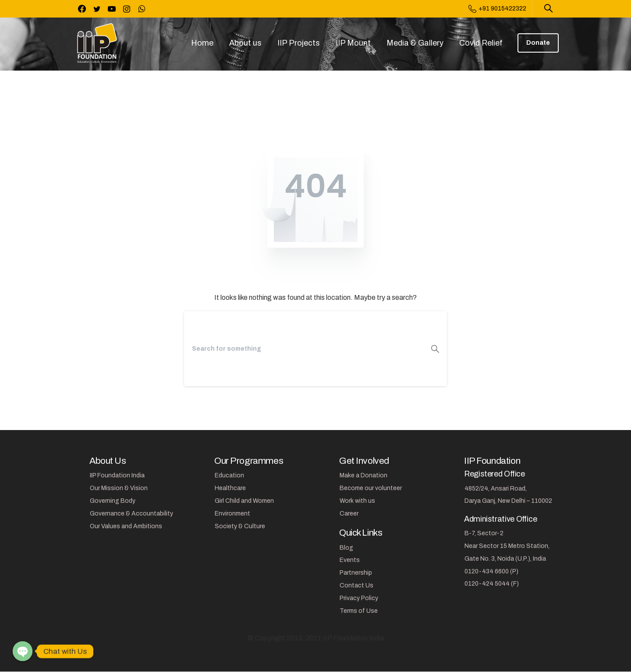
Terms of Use (359, 611)
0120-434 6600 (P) (491, 571)
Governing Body (113, 501)
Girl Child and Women (244, 501)
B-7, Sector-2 (484, 533)
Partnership (356, 573)
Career (349, 514)
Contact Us (356, 585)
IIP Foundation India (117, 475)
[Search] (304, 349)
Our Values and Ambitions (126, 526)
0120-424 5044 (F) (492, 584)
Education (229, 475)
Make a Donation (363, 475)
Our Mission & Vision (119, 488)
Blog (346, 548)
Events (350, 560)
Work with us (357, 501)
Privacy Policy (359, 598)
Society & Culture (240, 526)
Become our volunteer (371, 488)
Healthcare (230, 488)
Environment (232, 514)
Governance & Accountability (131, 514)
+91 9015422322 (497, 9)
